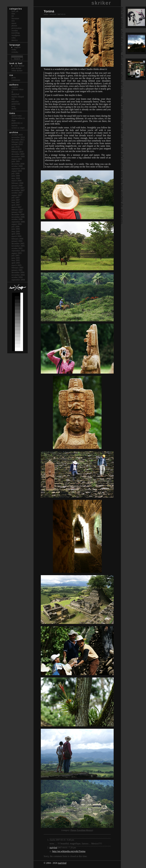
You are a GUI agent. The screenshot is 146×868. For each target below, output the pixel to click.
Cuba (13, 38)
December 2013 (18, 140)
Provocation (17, 28)
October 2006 (17, 219)
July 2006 (16, 227)
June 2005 (16, 258)
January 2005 (17, 270)
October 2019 (17, 135)
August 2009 (17, 159)
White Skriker (17, 71)
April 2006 (16, 234)
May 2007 (16, 202)
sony (13, 106)
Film (13, 14)
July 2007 (16, 198)
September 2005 (18, 251)
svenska (15, 52)
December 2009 (18, 154)
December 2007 (18, 188)
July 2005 (16, 255)
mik (13, 99)
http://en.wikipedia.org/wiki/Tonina (69, 851)
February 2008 (17, 183)
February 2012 (17, 142)
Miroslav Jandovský (16, 103)
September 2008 (18, 169)
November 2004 (18, 275)
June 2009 (16, 161)
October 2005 (17, 248)
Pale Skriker (16, 68)
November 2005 (18, 246)
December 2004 (18, 272)
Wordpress (16, 35)
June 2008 (16, 176)
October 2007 (17, 193)
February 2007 (17, 210)
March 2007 (16, 207)
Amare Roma (16, 116)
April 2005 (16, 263)
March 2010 (16, 149)
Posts (14, 78)
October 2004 (17, 277)
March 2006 (16, 236)
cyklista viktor (18, 89)
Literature (15, 18)
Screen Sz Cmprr (18, 128)
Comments (16, 80)
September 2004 (18, 280)
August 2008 (17, 171)
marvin (14, 125)
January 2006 (17, 241)
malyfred (53, 848)
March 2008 (16, 181)
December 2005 (18, 243)
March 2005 (16, 265)
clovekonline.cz (18, 118)
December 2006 (18, 214)
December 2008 (18, 164)
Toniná (49, 11)
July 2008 (16, 173)
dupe (14, 120)
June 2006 (16, 229)
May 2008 (16, 178)
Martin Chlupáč (18, 97)
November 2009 (18, 156)
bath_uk (15, 11)
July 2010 (16, 147)
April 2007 (16, 205)
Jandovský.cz (17, 123)
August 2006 (17, 224)
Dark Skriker (19, 66)
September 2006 (18, 222)
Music (14, 23)
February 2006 (17, 239)
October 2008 (17, 166)
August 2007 (17, 195)
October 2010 (17, 144)
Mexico (89, 830)
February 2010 (17, 152)
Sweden (15, 31)
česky (14, 49)
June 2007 (16, 200)
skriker (101, 3)
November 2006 (18, 217)
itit (13, 16)
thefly (14, 109)
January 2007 (17, 212)
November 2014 (18, 137)
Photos (73, 830)
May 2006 (16, 231)
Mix (13, 21)
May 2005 (16, 260)
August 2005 (17, 253)
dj (12, 92)
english (17, 47)
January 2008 (17, 186)
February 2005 (17, 268)
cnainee (15, 87)
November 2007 (18, 190)
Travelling (81, 830)
